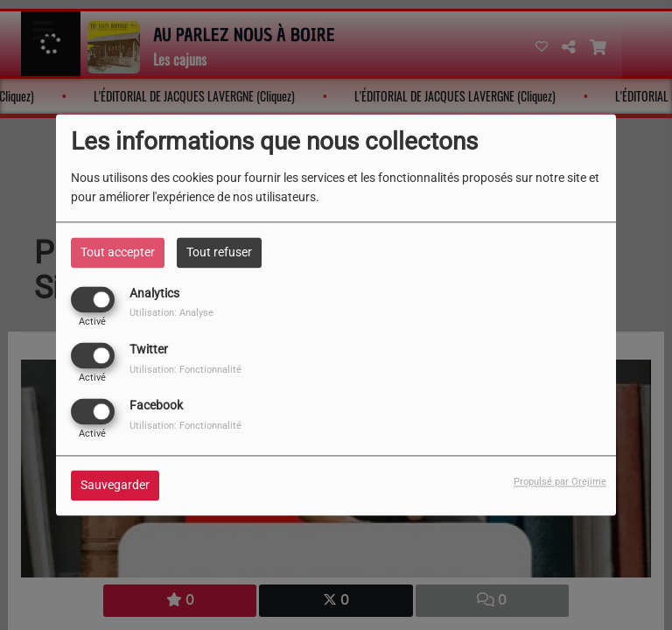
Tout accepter (118, 252)
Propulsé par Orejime (560, 483)
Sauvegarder (115, 486)
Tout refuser (219, 252)
